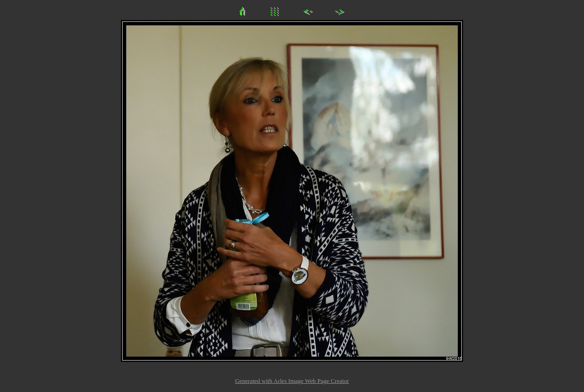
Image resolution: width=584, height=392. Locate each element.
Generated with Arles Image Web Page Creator (292, 381)
